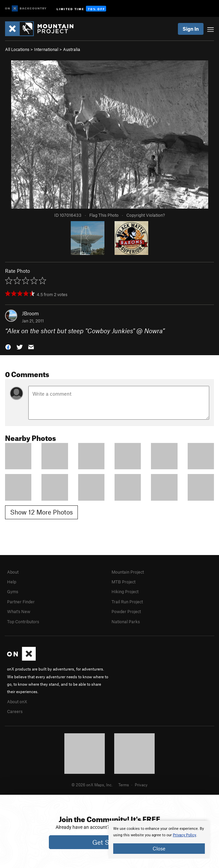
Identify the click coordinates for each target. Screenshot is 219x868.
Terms (124, 785)
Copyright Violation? (146, 215)
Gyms (13, 591)
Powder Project (126, 611)
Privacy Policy (184, 835)
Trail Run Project (127, 602)
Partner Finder (21, 602)
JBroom (30, 313)
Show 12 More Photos (41, 512)
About (13, 572)
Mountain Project (128, 572)
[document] (159, 840)
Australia (72, 49)
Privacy (141, 785)
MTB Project (123, 582)
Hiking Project (125, 591)
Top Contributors (23, 622)
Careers (15, 711)
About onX (17, 702)
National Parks (126, 622)
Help (12, 582)
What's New (19, 611)
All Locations (17, 49)
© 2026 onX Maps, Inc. (92, 785)
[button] (8, 347)
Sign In (191, 29)
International (46, 49)
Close (159, 848)
